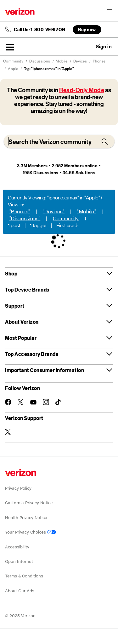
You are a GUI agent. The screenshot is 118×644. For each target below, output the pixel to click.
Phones (99, 61)
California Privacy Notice (29, 503)
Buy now (87, 30)
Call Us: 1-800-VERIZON (39, 30)
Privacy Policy (18, 488)
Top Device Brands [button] (27, 290)
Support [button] (15, 306)
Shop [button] (11, 273)
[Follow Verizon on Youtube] (33, 402)
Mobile (62, 61)
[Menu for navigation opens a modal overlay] (110, 12)
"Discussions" (25, 219)
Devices (80, 61)
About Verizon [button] (22, 322)
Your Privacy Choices (31, 532)
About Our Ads (20, 591)
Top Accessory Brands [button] (32, 354)
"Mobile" (87, 212)
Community (13, 61)
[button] (10, 47)
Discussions (40, 61)
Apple (13, 69)
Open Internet (19, 561)
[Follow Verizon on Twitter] (21, 402)
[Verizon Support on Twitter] (8, 432)
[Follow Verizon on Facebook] (8, 402)
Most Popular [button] (21, 338)
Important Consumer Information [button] (45, 370)
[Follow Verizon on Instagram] (46, 402)
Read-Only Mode (82, 90)
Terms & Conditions (24, 576)
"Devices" (54, 212)
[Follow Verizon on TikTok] (59, 402)
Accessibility (17, 547)
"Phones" (20, 212)
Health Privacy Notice (26, 518)
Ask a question (87, 47)
